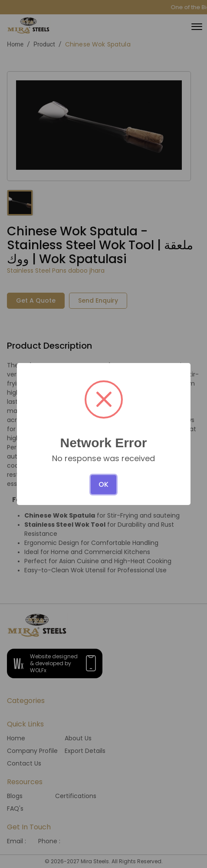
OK (103, 484)
